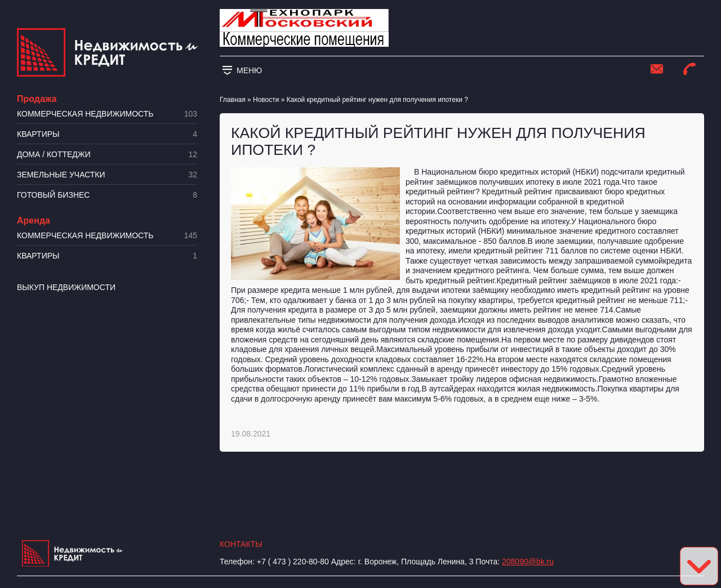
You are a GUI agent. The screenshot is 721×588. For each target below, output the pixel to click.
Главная (233, 100)
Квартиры (107, 134)
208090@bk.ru (528, 562)
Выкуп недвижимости (66, 287)
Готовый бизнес (107, 195)
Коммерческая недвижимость (107, 114)
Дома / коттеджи (107, 155)
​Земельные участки (107, 175)
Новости (266, 100)
